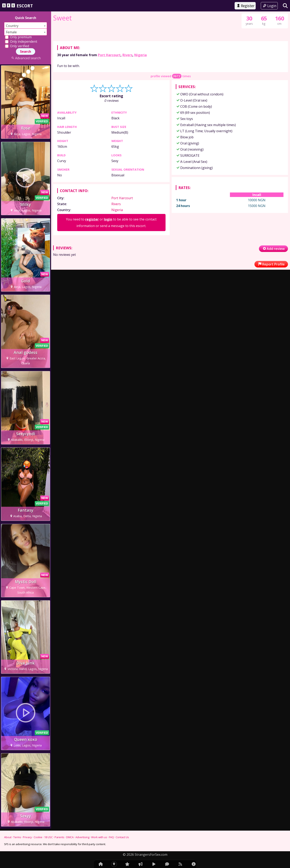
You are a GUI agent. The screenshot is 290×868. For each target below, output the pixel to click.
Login (269, 6)
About (8, 837)
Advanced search (25, 58)
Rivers (127, 121)
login (108, 285)
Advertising (82, 837)
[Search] (285, 6)
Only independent (21, 41)
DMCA (70, 837)
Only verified (17, 46)
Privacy (27, 837)
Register (245, 6)
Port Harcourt (109, 121)
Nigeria (141, 121)
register (92, 285)
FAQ (111, 837)
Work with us (99, 837)
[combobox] (26, 26)
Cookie (38, 837)
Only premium (18, 37)
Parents (59, 837)
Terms (17, 837)
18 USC (48, 837)
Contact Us (122, 837)
